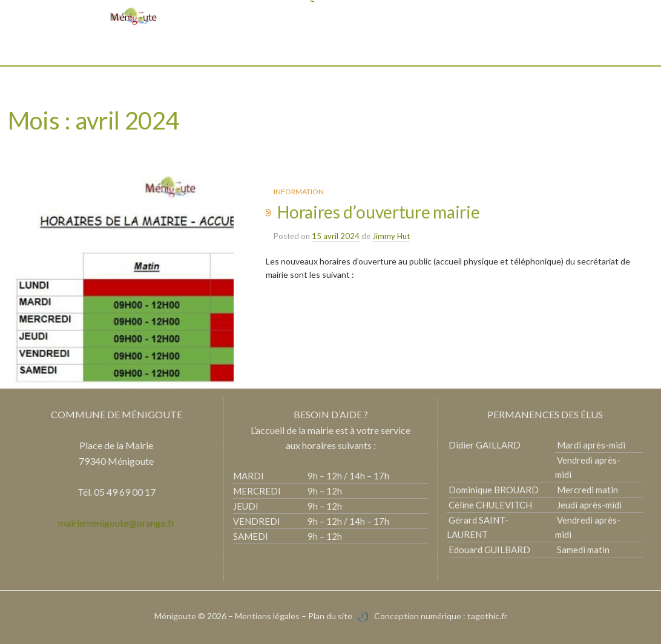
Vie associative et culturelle (402, 48)
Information (299, 192)
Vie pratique (298, 48)
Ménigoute (176, 616)
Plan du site (330, 616)
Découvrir (234, 48)
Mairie (183, 48)
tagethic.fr (487, 616)
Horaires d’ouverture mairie (378, 212)
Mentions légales (267, 616)
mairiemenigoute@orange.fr (117, 523)
